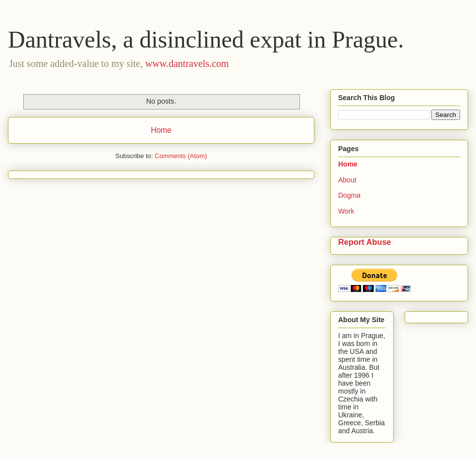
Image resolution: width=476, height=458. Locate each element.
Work (346, 211)
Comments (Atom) (181, 156)
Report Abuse (365, 242)
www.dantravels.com (187, 63)
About (347, 180)
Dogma (349, 195)
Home (161, 130)
